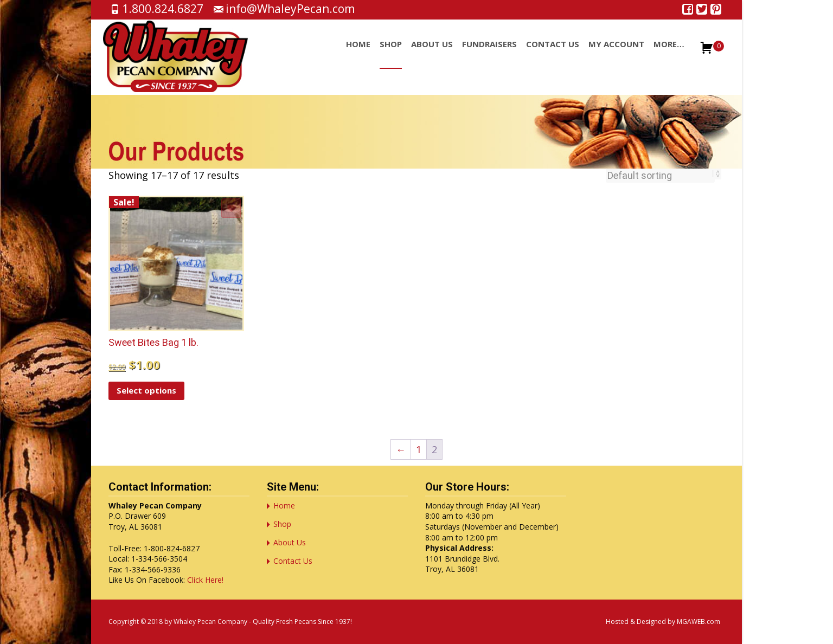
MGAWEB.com (699, 622)
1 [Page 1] (419, 449)
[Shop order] (660, 176)
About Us (432, 54)
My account (616, 54)
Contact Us (553, 54)
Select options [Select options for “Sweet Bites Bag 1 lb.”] (146, 390)
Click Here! (205, 580)
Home (358, 54)
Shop (391, 54)
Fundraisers (489, 54)
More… (669, 54)
